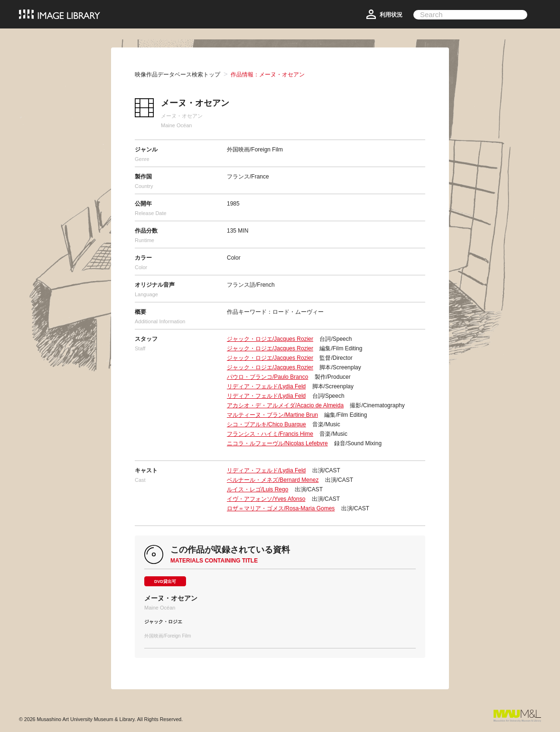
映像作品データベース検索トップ (177, 75)
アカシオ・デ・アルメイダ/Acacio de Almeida (285, 405)
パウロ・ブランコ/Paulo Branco (267, 377)
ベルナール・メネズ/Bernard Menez (273, 480)
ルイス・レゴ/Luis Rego (257, 489)
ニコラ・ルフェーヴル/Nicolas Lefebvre (277, 443)
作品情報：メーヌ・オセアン (268, 75)
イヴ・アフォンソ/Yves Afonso (266, 499)
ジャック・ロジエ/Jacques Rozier (270, 339)
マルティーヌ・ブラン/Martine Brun (272, 415)
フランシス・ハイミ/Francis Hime (270, 434)
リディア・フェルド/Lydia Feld (266, 386)
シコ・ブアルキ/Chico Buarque (266, 424)
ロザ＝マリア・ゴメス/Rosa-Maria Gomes (281, 508)
